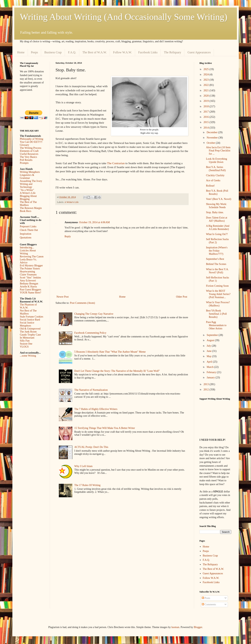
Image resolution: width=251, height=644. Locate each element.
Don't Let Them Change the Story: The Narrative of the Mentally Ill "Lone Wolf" (117, 371)
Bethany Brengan (29, 284)
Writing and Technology (26, 186)
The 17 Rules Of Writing (87, 485)
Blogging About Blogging (28, 198)
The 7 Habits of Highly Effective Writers (96, 409)
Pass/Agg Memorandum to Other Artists (216, 325)
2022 (206, 85)
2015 (206, 122)
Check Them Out (29, 230)
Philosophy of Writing (32, 139)
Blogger (198, 627)
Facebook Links (148, 52)
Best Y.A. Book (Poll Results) (217, 192)
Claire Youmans (28, 275)
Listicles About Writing (28, 252)
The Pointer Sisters (30, 269)
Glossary (25, 145)
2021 (206, 90)
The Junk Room (28, 332)
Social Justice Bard (30, 320)
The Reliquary (172, 52)
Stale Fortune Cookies (32, 317)
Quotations (26, 238)
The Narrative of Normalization (91, 390)
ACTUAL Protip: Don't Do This (91, 447)
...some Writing (28, 356)
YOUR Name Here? (31, 293)
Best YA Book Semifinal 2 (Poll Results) (216, 314)
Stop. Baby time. (215, 212)
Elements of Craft (29, 151)
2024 (206, 74)
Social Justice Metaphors (27, 324)
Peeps (34, 52)
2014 (206, 128)
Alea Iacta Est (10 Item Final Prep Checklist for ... (218, 151)
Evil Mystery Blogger (31, 266)
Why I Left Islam (84, 466)
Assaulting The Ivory (31, 181)
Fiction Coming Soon (217, 286)
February (212, 372)
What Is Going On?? (217, 234)
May (209, 356)
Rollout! (210, 186)
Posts (206, 598)
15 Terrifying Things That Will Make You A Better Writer (105, 428)
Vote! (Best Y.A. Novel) (218, 199)
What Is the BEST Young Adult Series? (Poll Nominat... (218, 294)
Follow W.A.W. (122, 52)
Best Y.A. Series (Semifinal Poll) (216, 169)
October (211, 143)
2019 (206, 101)
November (213, 138)
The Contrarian (116, 163)
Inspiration (26, 234)
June (209, 351)
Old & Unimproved (30, 329)
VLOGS (24, 347)
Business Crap (53, 52)
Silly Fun (25, 341)
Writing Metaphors (30, 172)
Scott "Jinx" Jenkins (31, 278)
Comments (209, 604)
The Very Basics (29, 157)
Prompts (24, 163)
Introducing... (27, 248)
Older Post (182, 297)
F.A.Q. (72, 52)
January (211, 378)
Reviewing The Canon (32, 257)
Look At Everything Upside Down (216, 160)
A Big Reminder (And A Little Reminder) (218, 228)
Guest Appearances (199, 52)
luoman (175, 627)
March (210, 367)
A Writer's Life (71, 202)
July (209, 346)
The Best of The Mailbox (28, 204)
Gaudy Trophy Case (30, 335)
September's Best (215, 259)
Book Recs (26, 211)
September (213, 335)
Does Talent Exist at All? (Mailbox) (217, 219)
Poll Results (26, 160)
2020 (206, 96)
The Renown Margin (31, 208)
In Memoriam (27, 338)
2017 (206, 112)
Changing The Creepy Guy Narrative (94, 314)
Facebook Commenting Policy (90, 333)
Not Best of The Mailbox (28, 312)
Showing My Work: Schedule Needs (216, 206)
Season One (26, 344)
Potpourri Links (28, 226)
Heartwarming (28, 272)
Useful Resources (29, 154)
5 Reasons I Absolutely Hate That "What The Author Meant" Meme (110, 352)
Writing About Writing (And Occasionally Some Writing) (124, 17)
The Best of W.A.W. (95, 52)
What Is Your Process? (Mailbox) (218, 304)
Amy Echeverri (28, 281)
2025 (206, 69)
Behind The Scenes (216, 264)
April (210, 362)
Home (21, 52)
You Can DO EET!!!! (31, 142)
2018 (206, 106)
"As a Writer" (27, 190)
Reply (68, 236)
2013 (206, 384)
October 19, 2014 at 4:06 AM (94, 222)
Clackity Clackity (215, 175)
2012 (206, 390)
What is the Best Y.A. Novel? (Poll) (217, 271)
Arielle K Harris (28, 287)
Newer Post (63, 297)
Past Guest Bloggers (31, 290)
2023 (206, 80)
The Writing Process (31, 148)
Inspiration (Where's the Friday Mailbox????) (217, 251)
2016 (206, 117)
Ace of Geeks (213, 180)
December (212, 132)
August (211, 340)
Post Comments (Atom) (83, 303)
